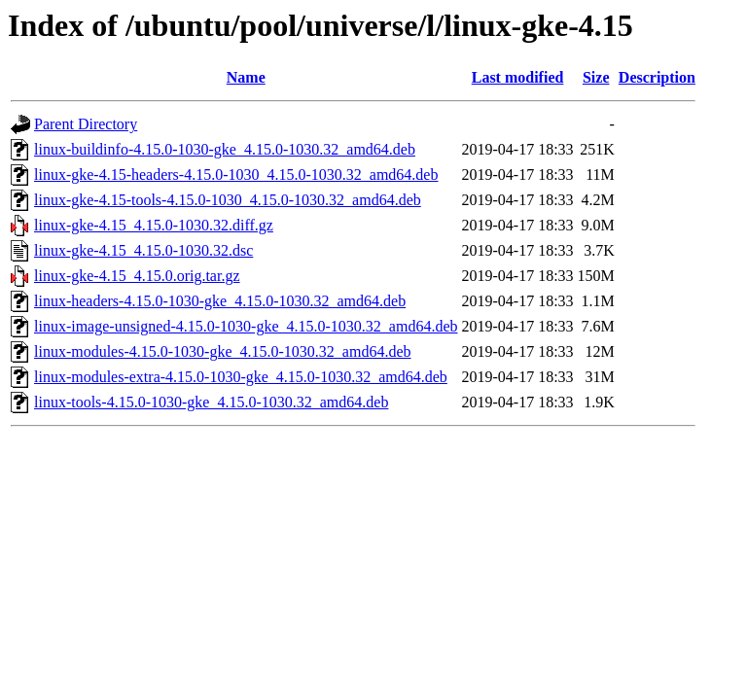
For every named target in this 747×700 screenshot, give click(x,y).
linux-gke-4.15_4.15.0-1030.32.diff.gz (154, 225)
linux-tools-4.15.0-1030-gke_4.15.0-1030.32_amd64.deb (211, 402)
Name (246, 77)
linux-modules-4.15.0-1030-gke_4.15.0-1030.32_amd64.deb (223, 351)
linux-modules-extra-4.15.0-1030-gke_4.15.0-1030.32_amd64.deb (241, 377)
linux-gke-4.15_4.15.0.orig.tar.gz (137, 276)
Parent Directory (86, 124)
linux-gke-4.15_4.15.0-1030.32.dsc (143, 250)
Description (657, 77)
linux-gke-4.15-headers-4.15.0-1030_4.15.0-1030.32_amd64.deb (236, 175)
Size (596, 77)
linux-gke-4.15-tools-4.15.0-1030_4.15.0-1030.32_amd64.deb (228, 200)
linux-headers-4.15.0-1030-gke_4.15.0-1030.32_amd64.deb (220, 301)
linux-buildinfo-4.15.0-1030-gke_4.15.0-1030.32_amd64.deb (225, 149)
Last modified (518, 77)
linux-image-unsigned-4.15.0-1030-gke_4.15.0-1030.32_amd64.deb (246, 326)
